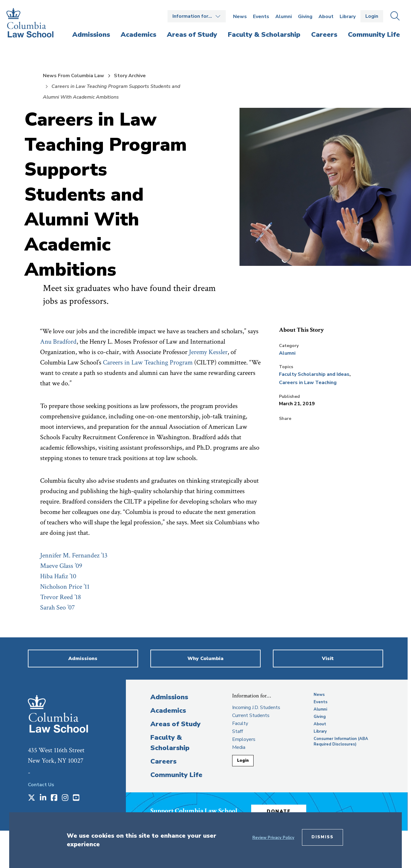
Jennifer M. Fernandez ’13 (74, 555)
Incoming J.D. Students (256, 708)
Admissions (169, 697)
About (326, 17)
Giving (305, 17)
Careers (163, 761)
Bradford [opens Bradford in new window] (65, 342)
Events (261, 17)
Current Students (251, 715)
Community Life (176, 775)
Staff (238, 731)
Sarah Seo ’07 (57, 608)
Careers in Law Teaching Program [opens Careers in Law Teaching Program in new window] (148, 362)
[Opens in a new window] (32, 798)
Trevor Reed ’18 (60, 597)
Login (372, 16)
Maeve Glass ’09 (61, 566)
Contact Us (41, 785)
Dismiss (322, 837)
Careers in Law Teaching (308, 383)
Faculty (240, 723)
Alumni (284, 17)
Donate (279, 811)
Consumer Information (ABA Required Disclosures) (341, 742)
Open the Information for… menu (197, 16)
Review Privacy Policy (273, 838)
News (240, 17)
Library (348, 17)
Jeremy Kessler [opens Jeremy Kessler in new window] (208, 352)
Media (239, 747)
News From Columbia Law (74, 76)
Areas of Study (175, 724)
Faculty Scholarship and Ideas (314, 374)
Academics (168, 711)
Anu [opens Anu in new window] (47, 342)
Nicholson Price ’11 (65, 587)
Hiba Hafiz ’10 (58, 576)
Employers (244, 739)
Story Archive (130, 76)
